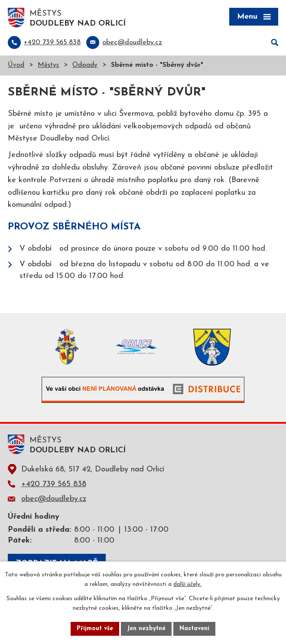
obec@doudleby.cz (54, 499)
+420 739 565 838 (54, 484)
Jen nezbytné (146, 629)
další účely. (187, 585)
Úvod (16, 65)
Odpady (85, 65)
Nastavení (194, 629)
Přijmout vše (95, 629)
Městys (48, 65)
